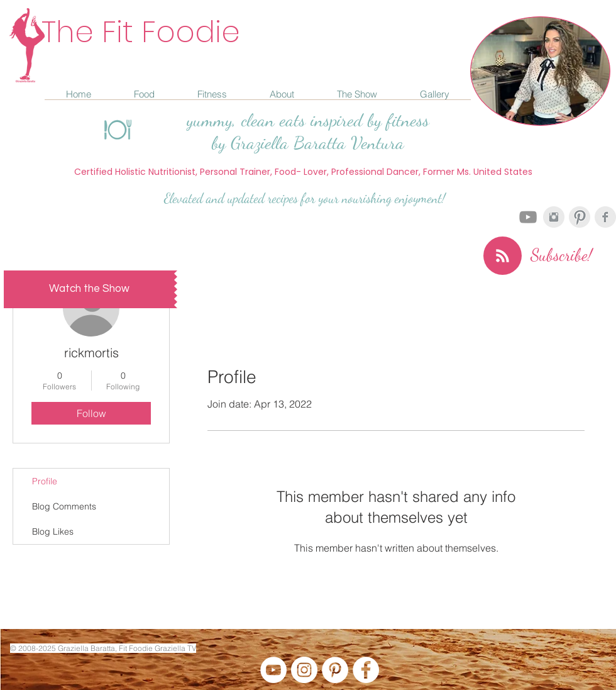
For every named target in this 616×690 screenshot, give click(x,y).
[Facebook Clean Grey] (605, 217)
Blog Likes (53, 531)
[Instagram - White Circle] (304, 670)
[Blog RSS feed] (503, 256)
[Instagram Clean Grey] (554, 217)
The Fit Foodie (141, 32)
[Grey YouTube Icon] (528, 217)
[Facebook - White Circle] (366, 670)
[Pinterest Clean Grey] (580, 217)
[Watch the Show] (89, 289)
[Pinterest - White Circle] (335, 670)
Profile (45, 481)
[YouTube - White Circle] (273, 670)
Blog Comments (64, 506)
